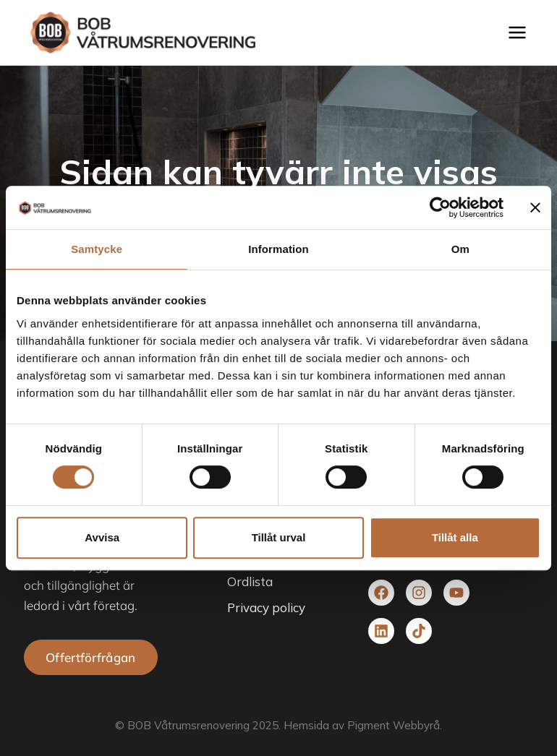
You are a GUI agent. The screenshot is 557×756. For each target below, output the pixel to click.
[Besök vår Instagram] (419, 593)
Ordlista (250, 581)
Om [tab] (460, 249)
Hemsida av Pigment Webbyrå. (363, 725)
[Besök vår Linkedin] (381, 631)
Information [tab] (278, 249)
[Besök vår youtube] (456, 593)
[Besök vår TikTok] (419, 631)
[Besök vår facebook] (381, 593)
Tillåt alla (455, 537)
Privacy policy (266, 607)
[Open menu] (520, 33)
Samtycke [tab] (97, 249)
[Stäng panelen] (535, 207)
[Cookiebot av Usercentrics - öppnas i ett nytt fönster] (440, 207)
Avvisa (102, 537)
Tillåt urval (279, 537)
